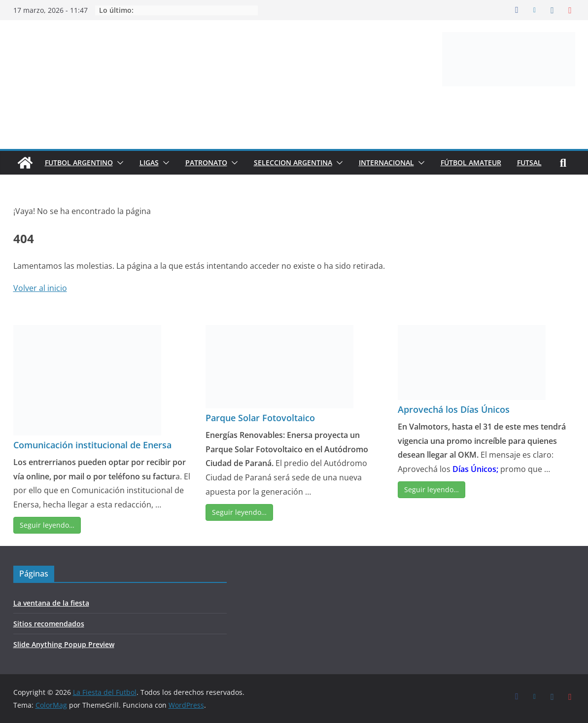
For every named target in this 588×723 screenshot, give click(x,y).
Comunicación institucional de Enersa (92, 445)
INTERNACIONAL (386, 163)
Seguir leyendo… (47, 525)
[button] (118, 163)
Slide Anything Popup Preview (64, 644)
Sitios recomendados (49, 624)
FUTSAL (529, 163)
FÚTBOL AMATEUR (471, 163)
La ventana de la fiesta (51, 603)
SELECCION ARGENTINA (293, 163)
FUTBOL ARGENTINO (79, 163)
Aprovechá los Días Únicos (454, 409)
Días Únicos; (475, 469)
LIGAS (149, 163)
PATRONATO (206, 163)
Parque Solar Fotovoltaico (260, 418)
